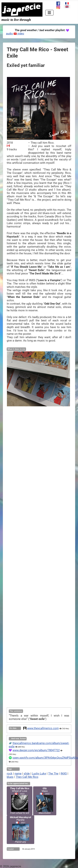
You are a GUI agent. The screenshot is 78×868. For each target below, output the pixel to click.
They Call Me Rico (27, 777)
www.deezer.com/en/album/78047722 (36, 750)
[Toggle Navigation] (49, 13)
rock (10, 774)
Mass (45, 801)
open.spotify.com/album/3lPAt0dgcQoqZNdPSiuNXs (45, 758)
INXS (64, 774)
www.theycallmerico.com (43, 728)
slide (27, 774)
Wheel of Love (20, 801)
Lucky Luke (39, 774)
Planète (20, 830)
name (18, 774)
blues (10, 777)
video (19, 34)
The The (53, 774)
